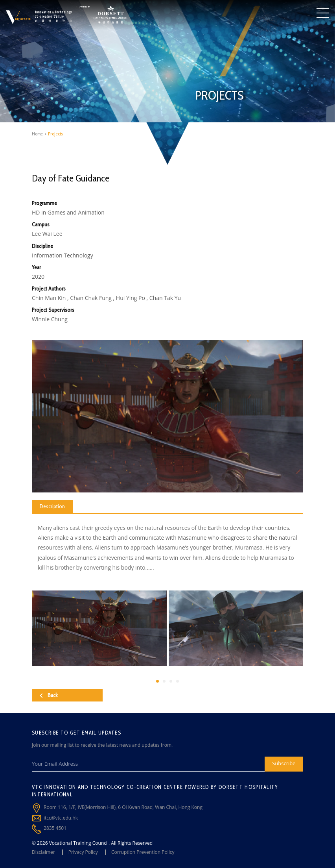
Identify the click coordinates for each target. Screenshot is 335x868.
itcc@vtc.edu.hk (61, 818)
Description (52, 506)
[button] (157, 681)
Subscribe (284, 763)
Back (49, 695)
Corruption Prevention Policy (143, 852)
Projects (55, 134)
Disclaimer (43, 852)
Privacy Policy (83, 852)
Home (37, 134)
